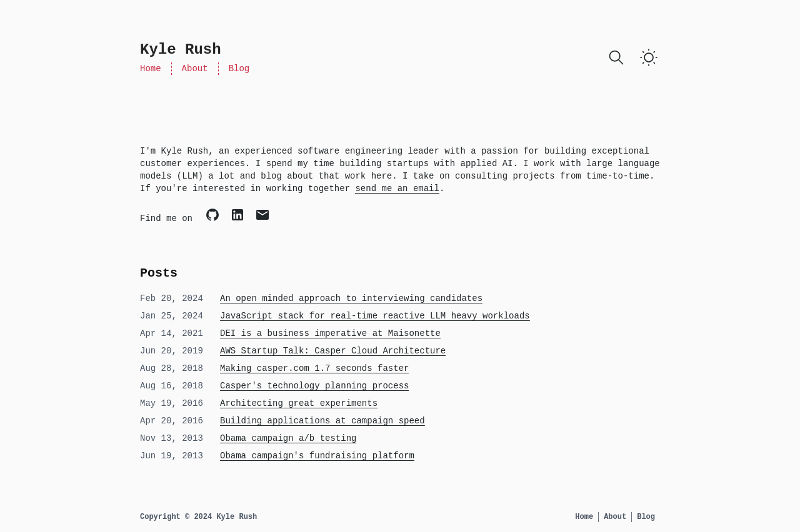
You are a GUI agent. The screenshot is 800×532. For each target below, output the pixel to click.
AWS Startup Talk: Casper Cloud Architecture (333, 351)
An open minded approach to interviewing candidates (351, 298)
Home (151, 69)
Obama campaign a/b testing (288, 438)
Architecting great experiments (299, 403)
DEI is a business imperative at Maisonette (330, 333)
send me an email (397, 189)
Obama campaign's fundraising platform (317, 456)
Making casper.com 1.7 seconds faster (314, 368)
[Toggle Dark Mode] (649, 57)
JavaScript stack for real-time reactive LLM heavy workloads (375, 316)
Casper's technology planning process (314, 386)
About (195, 69)
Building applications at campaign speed (322, 421)
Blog (239, 69)
